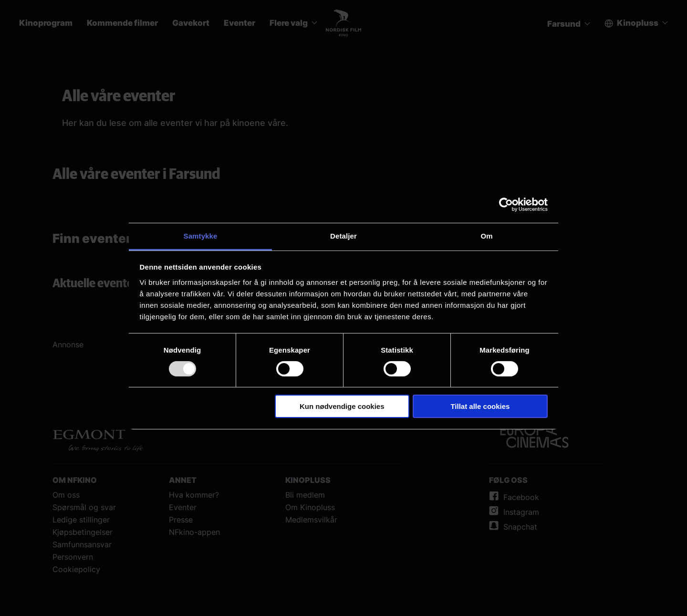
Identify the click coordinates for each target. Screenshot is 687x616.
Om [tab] (486, 235)
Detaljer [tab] (343, 235)
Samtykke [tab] (201, 235)
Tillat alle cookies (480, 406)
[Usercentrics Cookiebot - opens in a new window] (506, 205)
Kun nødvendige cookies (342, 406)
